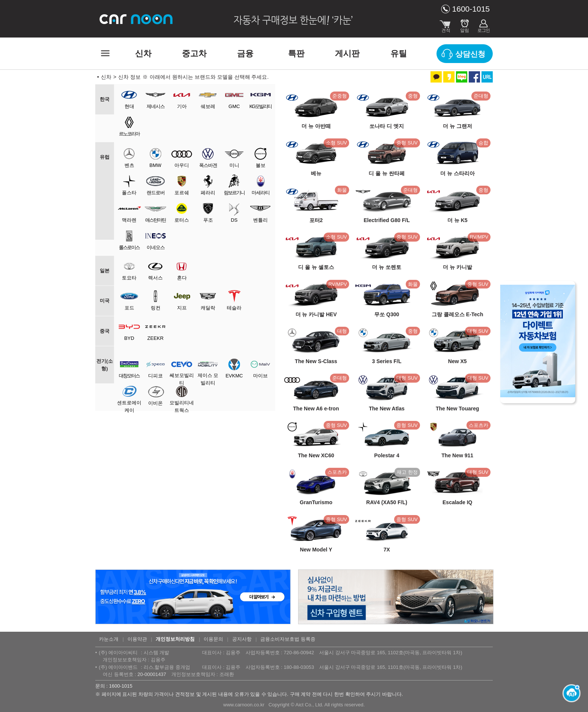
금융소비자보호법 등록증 (288, 639)
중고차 (194, 53)
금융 (245, 53)
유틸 (399, 53)
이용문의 (213, 639)
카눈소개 (109, 639)
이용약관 (137, 639)
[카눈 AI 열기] (569, 693)
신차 (143, 53)
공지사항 (242, 639)
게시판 (347, 53)
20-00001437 (152, 674)
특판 (296, 53)
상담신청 (470, 54)
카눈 (136, 19)
